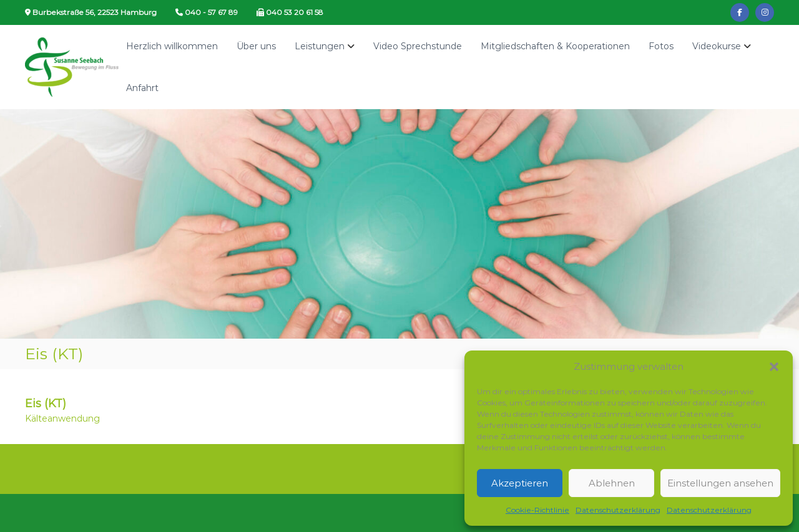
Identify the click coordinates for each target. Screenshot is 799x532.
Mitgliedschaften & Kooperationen (555, 46)
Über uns (256, 46)
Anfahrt (142, 88)
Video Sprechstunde (418, 46)
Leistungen (320, 46)
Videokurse (717, 46)
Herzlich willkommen (172, 46)
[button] (774, 367)
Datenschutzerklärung (618, 510)
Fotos (661, 46)
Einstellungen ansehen (720, 483)
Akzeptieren (520, 483)
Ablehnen (612, 483)
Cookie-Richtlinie (537, 510)
